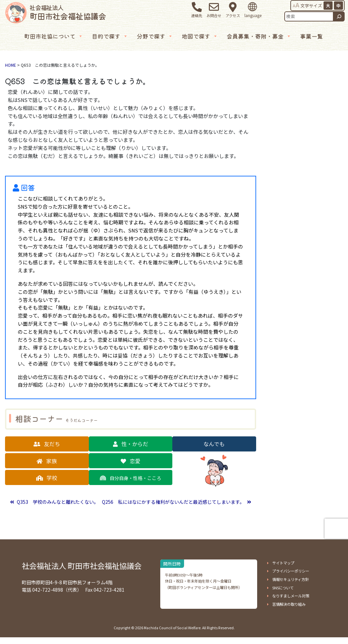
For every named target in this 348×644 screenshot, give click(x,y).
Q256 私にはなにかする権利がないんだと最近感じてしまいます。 (174, 502)
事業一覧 (311, 36)
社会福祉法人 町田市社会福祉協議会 (82, 566)
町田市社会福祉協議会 (68, 12)
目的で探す (110, 36)
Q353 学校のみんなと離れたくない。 (57, 502)
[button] (47, 444)
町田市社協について (54, 36)
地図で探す (200, 36)
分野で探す (155, 36)
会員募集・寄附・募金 (259, 36)
